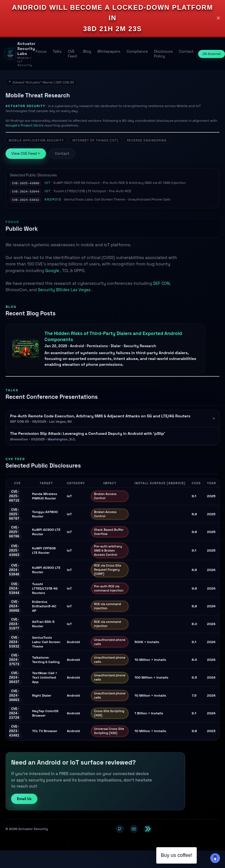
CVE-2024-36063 (14, 704)
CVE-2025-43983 (14, 554)
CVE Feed (72, 54)
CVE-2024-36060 (14, 611)
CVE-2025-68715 (14, 497)
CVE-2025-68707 (14, 516)
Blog (87, 51)
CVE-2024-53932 (25, 201)
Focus (41, 51)
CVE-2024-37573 (14, 667)
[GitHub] (120, 840)
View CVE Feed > (26, 153)
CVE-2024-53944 (25, 192)
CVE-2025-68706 (14, 535)
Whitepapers (109, 51)
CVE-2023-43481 (14, 741)
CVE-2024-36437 (14, 685)
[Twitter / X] (148, 840)
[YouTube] (134, 840)
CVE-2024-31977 (14, 629)
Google (53, 271)
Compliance (137, 51)
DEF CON (161, 284)
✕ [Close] (218, 18)
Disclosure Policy (163, 54)
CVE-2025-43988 (25, 183)
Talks (57, 51)
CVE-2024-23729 (14, 723)
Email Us (24, 810)
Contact (186, 51)
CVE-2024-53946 (14, 573)
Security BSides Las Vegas (65, 290)
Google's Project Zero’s (25, 125)
